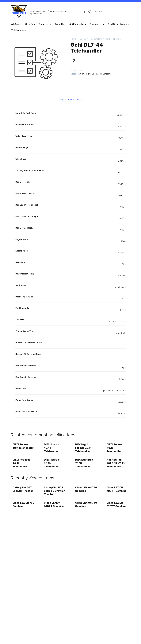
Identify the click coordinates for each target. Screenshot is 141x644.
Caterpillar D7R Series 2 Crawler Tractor (55, 491)
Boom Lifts (45, 24)
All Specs (16, 24)
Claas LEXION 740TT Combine (54, 505)
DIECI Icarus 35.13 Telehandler (52, 463)
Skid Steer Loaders (118, 24)
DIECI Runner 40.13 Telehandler (115, 448)
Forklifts (60, 24)
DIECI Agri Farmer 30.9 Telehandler (83, 448)
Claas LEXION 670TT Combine (117, 505)
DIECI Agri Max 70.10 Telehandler (84, 463)
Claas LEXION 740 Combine (84, 505)
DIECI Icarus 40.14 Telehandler (52, 448)
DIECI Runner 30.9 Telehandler (23, 446)
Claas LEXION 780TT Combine (117, 490)
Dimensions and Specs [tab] (71, 99)
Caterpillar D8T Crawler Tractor (23, 490)
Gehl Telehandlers (114, 39)
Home (73, 39)
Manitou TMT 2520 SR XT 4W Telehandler (116, 463)
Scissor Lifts (97, 24)
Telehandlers (18, 30)
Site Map (30, 24)
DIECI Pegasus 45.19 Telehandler (22, 463)
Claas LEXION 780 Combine (84, 490)
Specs (83, 39)
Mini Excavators (77, 24)
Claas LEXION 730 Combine (21, 505)
